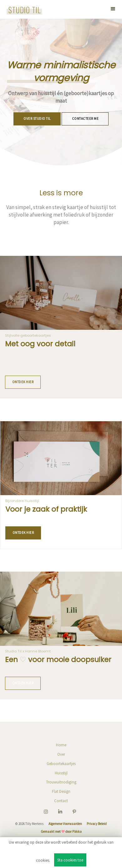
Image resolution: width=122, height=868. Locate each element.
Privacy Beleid (97, 824)
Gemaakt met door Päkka (61, 831)
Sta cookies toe (70, 860)
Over (61, 754)
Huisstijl (61, 773)
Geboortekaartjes (61, 763)
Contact (61, 801)
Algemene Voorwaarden (65, 824)
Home (61, 745)
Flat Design (61, 791)
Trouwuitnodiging (61, 782)
